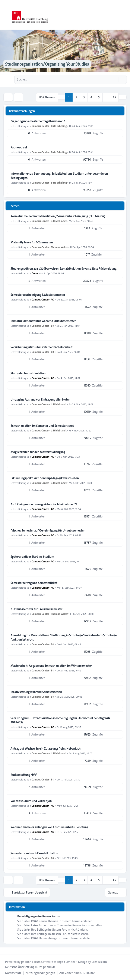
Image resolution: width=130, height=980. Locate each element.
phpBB (25, 962)
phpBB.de (49, 967)
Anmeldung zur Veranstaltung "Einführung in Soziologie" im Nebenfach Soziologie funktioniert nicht (64, 637)
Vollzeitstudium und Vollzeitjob (31, 801)
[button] (123, 97)
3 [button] (84, 97)
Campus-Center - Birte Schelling (49, 126)
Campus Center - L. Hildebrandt (49, 221)
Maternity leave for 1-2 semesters (32, 242)
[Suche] (115, 79)
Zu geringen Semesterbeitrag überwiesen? (38, 121)
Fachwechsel (19, 147)
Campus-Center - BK (43, 326)
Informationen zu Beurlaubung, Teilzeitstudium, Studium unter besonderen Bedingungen (59, 176)
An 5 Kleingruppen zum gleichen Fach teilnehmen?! (44, 504)
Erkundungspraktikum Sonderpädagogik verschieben (45, 478)
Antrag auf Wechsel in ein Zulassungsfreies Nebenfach (45, 749)
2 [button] (77, 97)
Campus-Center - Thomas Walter (50, 247)
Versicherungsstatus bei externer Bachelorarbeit (41, 347)
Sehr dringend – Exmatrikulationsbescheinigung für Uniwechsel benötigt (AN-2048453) (61, 720)
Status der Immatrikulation (28, 373)
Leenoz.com (99, 962)
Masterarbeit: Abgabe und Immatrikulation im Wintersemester (51, 666)
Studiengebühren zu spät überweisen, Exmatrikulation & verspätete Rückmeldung (63, 269)
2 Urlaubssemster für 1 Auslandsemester (36, 609)
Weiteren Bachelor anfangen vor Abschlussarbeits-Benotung (49, 827)
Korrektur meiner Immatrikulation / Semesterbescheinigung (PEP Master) (58, 216)
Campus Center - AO (43, 299)
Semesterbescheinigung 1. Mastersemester (38, 295)
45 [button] (114, 97)
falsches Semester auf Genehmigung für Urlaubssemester (47, 530)
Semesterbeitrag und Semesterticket (34, 583)
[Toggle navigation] (125, 15)
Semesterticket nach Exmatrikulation (34, 853)
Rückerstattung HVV (24, 775)
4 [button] (91, 97)
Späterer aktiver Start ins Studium (32, 557)
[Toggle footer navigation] (5, 951)
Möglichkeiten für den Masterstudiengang (38, 452)
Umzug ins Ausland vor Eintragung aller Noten (40, 399)
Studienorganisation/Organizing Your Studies (47, 64)
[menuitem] (13, 973)
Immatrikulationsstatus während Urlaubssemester (43, 321)
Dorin (35, 273)
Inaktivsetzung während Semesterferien (36, 692)
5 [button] (99, 97)
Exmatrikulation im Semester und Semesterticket (42, 426)
